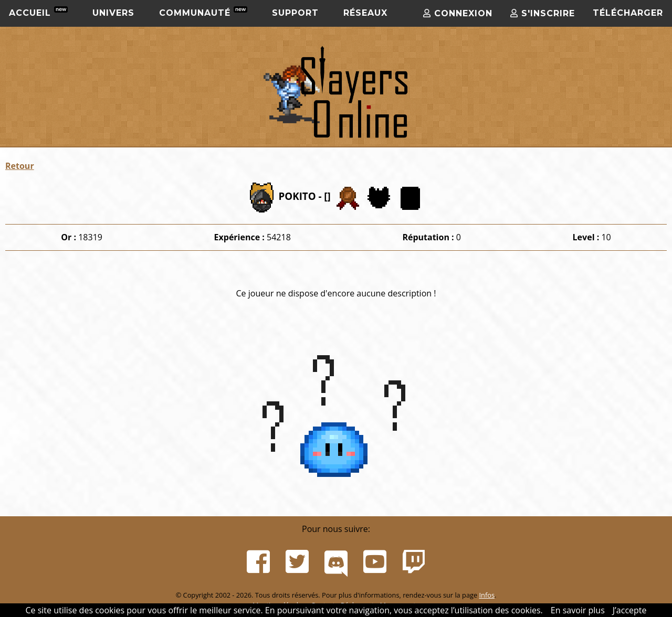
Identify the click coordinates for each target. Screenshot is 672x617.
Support (295, 13)
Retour (20, 166)
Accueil (38, 12)
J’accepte (630, 610)
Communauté (203, 12)
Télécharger (628, 13)
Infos (487, 595)
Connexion (458, 13)
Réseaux (365, 13)
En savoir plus (578, 610)
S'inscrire (543, 13)
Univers (113, 13)
